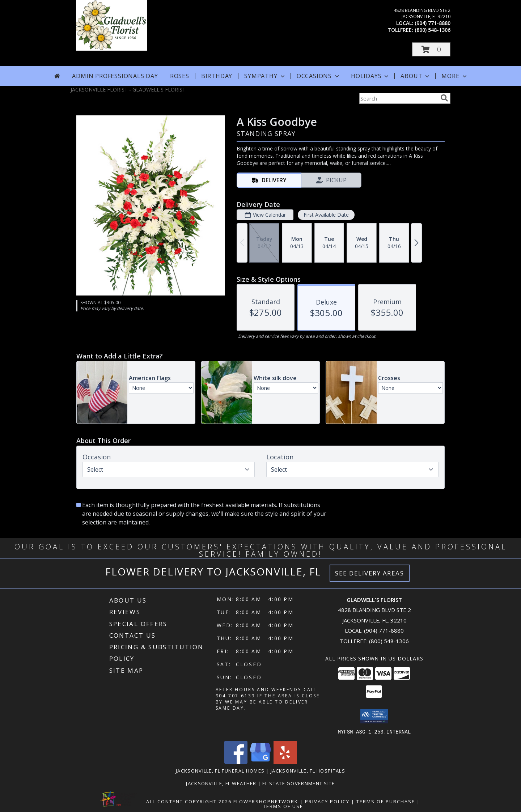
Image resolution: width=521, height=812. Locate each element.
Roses (180, 76)
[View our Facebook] (236, 762)
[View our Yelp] (285, 762)
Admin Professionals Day (115, 76)
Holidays (370, 76)
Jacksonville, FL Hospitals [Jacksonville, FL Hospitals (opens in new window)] (308, 770)
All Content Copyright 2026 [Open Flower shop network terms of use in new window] (189, 801)
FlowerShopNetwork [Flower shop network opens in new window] (266, 801)
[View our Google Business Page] (260, 762)
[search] (444, 98)
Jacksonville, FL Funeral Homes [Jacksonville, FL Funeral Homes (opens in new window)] (220, 770)
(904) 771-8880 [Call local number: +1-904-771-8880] (433, 23)
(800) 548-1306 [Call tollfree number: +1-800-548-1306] (433, 30)
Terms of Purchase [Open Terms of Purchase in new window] (386, 801)
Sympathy (265, 76)
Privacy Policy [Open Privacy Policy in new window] (327, 801)
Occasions (319, 76)
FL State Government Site (298, 783)
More (455, 76)
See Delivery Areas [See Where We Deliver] (370, 573)
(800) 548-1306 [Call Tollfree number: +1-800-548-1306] (389, 641)
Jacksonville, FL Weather (221, 783)
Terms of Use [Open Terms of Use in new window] (283, 806)
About (416, 76)
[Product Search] (398, 98)
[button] (431, 49)
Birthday (217, 76)
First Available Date (326, 215)
